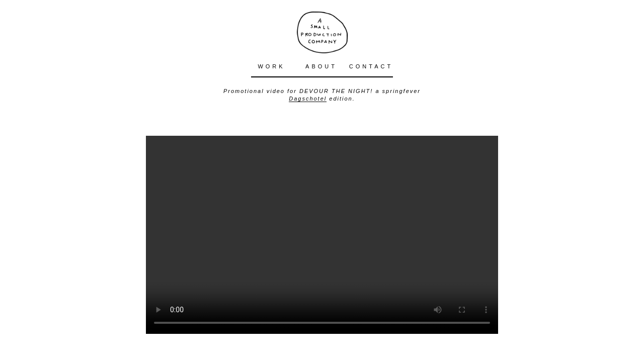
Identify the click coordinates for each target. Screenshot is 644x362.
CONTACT (371, 66)
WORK (271, 66)
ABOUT (321, 66)
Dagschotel (308, 99)
